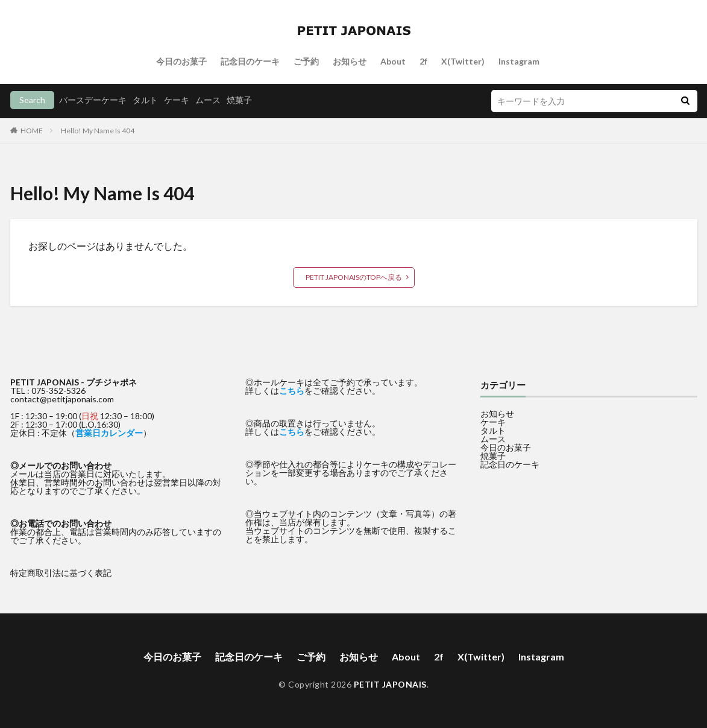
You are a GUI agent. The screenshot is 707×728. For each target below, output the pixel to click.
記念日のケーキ (250, 61)
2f (423, 61)
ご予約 (306, 61)
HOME (32, 131)
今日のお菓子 (181, 61)
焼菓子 (239, 100)
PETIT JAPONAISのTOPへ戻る (354, 277)
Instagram (519, 61)
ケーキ (177, 100)
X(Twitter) (463, 61)
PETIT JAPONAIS (390, 684)
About (393, 61)
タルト (145, 100)
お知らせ (350, 61)
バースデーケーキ (93, 100)
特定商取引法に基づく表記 (61, 573)
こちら (292, 391)
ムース (208, 100)
